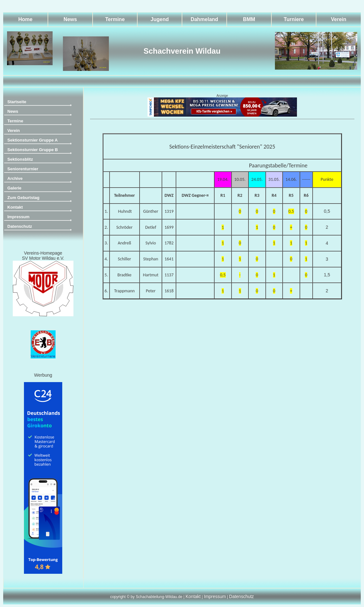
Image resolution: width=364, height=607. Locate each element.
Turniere (294, 19)
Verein (338, 19)
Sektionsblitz (20, 159)
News (70, 19)
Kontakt (15, 207)
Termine (115, 19)
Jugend (160, 19)
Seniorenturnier (23, 169)
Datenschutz (20, 226)
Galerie (14, 188)
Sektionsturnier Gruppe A (33, 140)
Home (25, 19)
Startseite (17, 102)
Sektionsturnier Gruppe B (33, 150)
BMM (249, 19)
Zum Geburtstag (23, 198)
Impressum (18, 217)
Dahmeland (204, 19)
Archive (15, 178)
